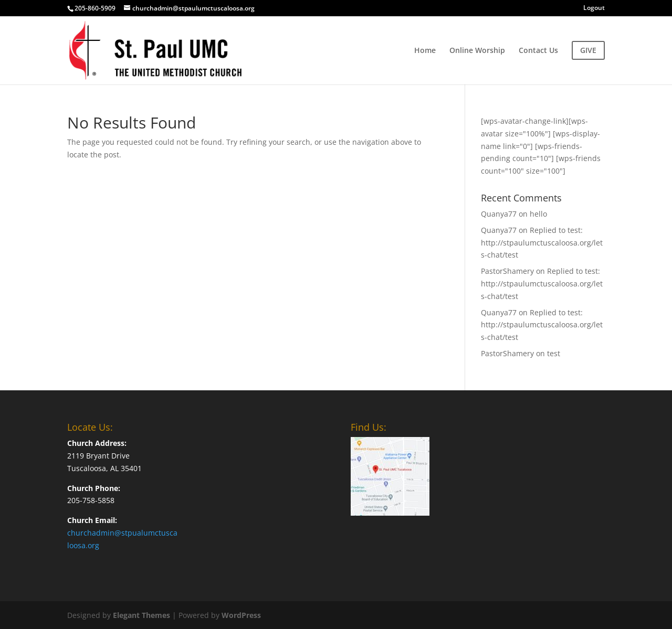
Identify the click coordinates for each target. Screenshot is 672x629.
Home (425, 51)
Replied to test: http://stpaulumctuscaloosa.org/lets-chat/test (542, 243)
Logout (594, 8)
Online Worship (477, 51)
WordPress (241, 615)
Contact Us (538, 51)
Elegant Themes (141, 615)
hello (538, 214)
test (554, 353)
